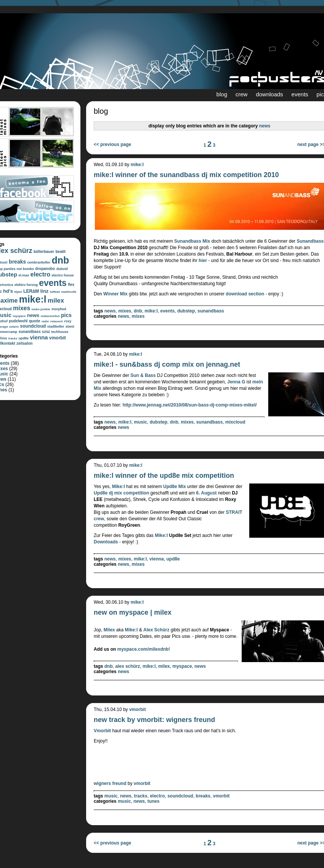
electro (40, 274)
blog (222, 94)
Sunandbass (310, 241)
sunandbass (30, 332)
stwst (70, 326)
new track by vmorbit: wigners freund (154, 720)
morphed (59, 309)
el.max (24, 275)
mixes (21, 308)
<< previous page (112, 144)
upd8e (24, 338)
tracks (13, 338)
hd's (8, 291)
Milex (109, 630)
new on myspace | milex (133, 612)
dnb (60, 260)
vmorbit (58, 338)
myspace (19, 316)
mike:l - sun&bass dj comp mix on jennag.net (167, 364)
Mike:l (118, 487)
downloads (269, 94)
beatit (61, 252)
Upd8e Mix (175, 487)
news (33, 315)
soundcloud (33, 326)
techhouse (60, 332)
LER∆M (31, 291)
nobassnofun (50, 316)
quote (35, 321)
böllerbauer (44, 252)
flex (71, 285)
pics (66, 315)
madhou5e (69, 292)
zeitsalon (24, 343)
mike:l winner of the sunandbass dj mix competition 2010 (186, 175)
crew (242, 94)
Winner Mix (115, 294)
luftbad (55, 292)
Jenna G (236, 382)
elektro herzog (26, 285)
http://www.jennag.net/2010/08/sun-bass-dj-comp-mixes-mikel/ (190, 405)
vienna (39, 337)
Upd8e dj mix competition (121, 493)
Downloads (106, 542)
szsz (46, 332)
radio (45, 321)
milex (56, 301)
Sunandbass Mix (192, 241)
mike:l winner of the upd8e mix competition (164, 476)
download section (245, 294)
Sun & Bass (143, 375)
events (300, 94)
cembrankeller (39, 262)
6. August (206, 493)
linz (44, 291)
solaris (14, 327)
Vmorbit (102, 731)
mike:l (33, 299)
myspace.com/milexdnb (143, 649)
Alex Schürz (156, 630)
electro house (63, 275)
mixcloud (235, 422)
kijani (18, 292)
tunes (153, 801)
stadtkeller (56, 326)
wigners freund (110, 783)
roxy (68, 321)
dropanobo (45, 269)
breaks (17, 262)
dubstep (186, 311)
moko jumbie (41, 309)
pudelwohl (18, 321)
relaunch (56, 321)
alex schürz (128, 666)
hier (203, 261)
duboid (62, 269)
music (141, 422)
